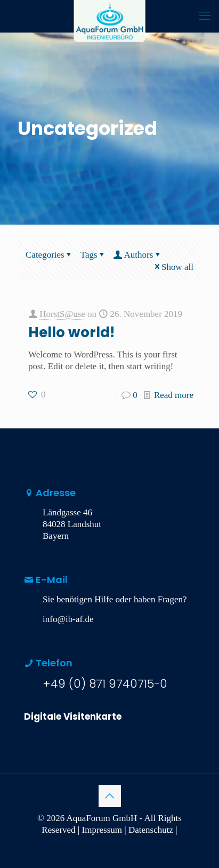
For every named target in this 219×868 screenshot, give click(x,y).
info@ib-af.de (68, 619)
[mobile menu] (205, 16)
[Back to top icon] (110, 796)
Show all (173, 267)
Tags (94, 255)
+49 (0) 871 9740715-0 (105, 684)
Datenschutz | (153, 830)
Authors (138, 255)
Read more (174, 395)
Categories (50, 255)
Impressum (102, 830)
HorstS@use (62, 314)
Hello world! (71, 332)
